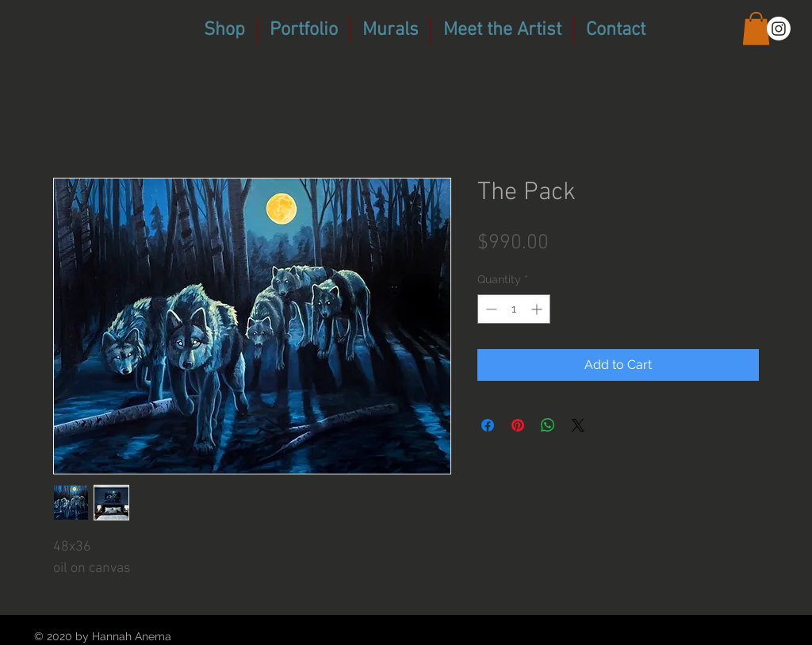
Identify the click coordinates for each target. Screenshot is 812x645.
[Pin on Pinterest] (518, 425)
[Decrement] (490, 309)
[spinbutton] (514, 309)
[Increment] (538, 309)
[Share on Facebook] (488, 425)
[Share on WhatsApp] (548, 425)
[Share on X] (578, 425)
